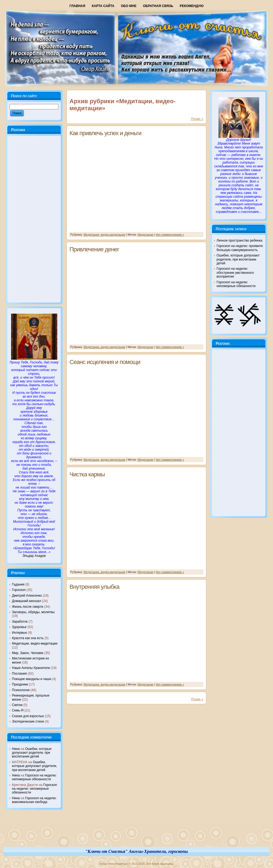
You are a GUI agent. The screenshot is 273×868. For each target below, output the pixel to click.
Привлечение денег (94, 249)
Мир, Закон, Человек (28, 653)
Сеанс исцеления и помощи (105, 362)
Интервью (20, 633)
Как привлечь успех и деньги (105, 133)
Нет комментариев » (170, 235)
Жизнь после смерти (28, 607)
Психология (21, 690)
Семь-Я (18, 710)
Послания (19, 674)
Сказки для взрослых (28, 716)
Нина (16, 749)
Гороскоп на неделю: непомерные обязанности (34, 777)
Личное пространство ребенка (239, 240)
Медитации (145, 235)
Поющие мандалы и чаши (31, 679)
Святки (17, 705)
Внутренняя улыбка (94, 587)
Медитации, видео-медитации (35, 643)
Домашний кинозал (26, 601)
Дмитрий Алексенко (27, 596)
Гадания (18, 584)
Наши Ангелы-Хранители (31, 668)
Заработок (20, 622)
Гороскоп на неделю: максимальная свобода (34, 800)
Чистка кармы (87, 474)
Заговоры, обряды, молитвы (33, 612)
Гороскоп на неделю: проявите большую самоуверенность (240, 248)
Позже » (197, 119)
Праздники (20, 684)
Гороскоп (19, 590)
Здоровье (19, 627)
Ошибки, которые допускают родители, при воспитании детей (32, 753)
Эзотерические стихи (28, 721)
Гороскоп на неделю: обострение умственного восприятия (235, 273)
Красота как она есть (28, 638)
